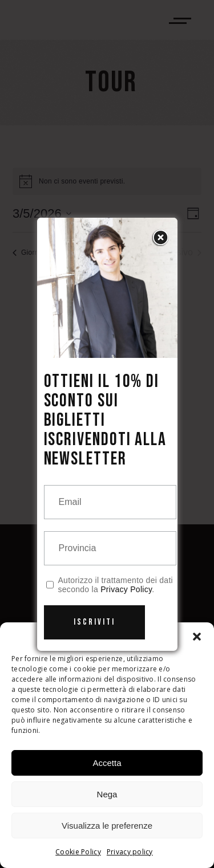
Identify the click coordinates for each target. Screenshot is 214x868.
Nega (107, 794)
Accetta (107, 763)
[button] (197, 637)
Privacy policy (130, 852)
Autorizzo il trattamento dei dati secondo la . (116, 585)
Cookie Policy (78, 852)
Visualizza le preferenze (107, 826)
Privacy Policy (126, 589)
